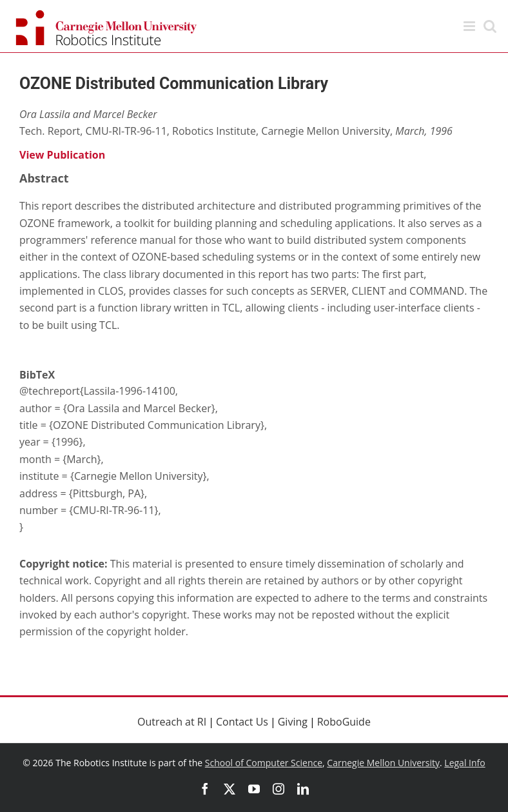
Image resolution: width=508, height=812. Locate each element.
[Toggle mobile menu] (470, 26)
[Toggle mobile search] (490, 26)
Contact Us (242, 722)
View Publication (62, 155)
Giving (293, 722)
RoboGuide (344, 722)
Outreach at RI (172, 722)
